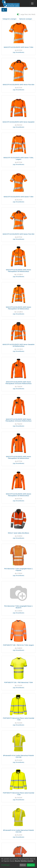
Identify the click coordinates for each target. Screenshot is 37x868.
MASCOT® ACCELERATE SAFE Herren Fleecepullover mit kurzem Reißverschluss (18, 383)
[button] (4, 10)
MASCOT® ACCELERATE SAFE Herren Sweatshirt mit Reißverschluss (18, 345)
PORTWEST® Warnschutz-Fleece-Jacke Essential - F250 (18, 719)
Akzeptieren (31, 865)
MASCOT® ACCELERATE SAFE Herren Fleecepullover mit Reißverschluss (18, 271)
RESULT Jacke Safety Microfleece (18, 533)
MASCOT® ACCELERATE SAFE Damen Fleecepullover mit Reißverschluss (18, 308)
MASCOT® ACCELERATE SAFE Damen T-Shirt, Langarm (19, 158)
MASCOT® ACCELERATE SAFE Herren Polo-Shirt (18, 85)
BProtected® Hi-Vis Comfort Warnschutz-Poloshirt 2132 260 (18, 756)
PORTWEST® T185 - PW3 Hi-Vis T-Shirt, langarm (19, 645)
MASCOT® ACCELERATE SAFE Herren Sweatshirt (18, 122)
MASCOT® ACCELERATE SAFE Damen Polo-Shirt (18, 234)
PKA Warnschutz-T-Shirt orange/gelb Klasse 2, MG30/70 (19, 607)
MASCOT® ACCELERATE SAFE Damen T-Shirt (19, 197)
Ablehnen (23, 865)
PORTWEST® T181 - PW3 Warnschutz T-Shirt (19, 682)
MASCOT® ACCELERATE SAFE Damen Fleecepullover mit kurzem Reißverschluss (18, 420)
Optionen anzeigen (26, 19)
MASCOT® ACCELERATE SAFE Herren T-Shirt (19, 47)
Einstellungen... (6, 865)
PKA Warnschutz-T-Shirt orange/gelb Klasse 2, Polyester (19, 570)
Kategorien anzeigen (10, 19)
